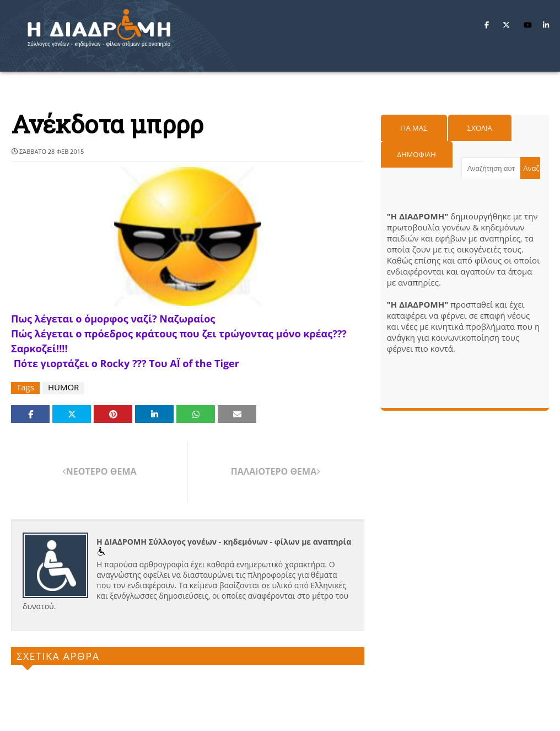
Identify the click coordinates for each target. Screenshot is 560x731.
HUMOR (63, 387)
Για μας (414, 128)
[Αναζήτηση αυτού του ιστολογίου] (491, 168)
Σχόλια (480, 128)
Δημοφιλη (417, 154)
